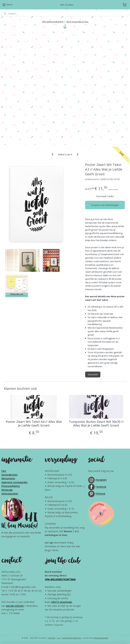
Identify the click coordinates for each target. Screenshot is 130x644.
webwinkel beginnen (72, 638)
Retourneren (8, 478)
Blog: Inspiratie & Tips (77, 22)
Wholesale (7, 490)
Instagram (101, 480)
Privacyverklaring (10, 486)
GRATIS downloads (62, 602)
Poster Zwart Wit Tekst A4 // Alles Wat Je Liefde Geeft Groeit (34, 424)
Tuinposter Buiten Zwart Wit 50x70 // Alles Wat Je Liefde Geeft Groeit (96, 424)
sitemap (52, 638)
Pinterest (100, 494)
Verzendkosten (9, 475)
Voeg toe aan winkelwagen (105, 205)
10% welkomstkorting (52, 22)
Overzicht (93, 374)
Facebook (101, 487)
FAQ (4, 471)
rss (59, 638)
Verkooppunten (10, 494)
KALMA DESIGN (15, 606)
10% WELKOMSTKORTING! (60, 579)
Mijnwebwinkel (101, 638)
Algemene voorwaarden (14, 482)
